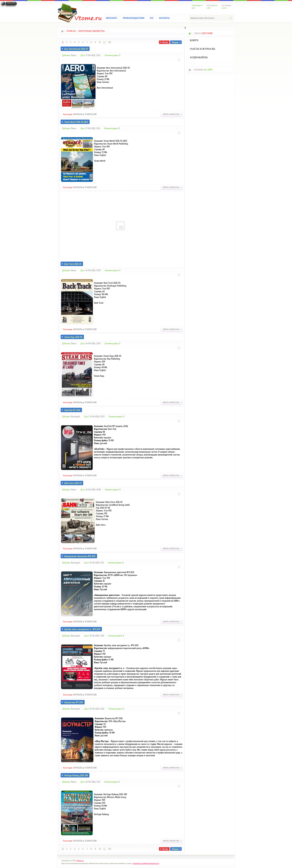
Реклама (11, 3)
